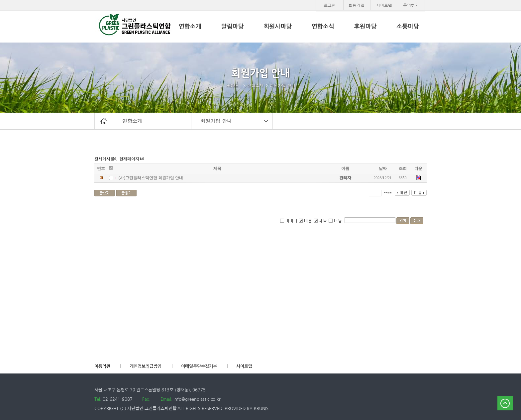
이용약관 (102, 366)
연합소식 (323, 27)
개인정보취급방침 (146, 366)
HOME (234, 85)
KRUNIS (261, 409)
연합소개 (132, 121)
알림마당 (233, 27)
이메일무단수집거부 (199, 366)
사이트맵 (244, 366)
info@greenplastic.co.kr (197, 399)
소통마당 (408, 27)
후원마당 (365, 27)
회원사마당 (278, 27)
